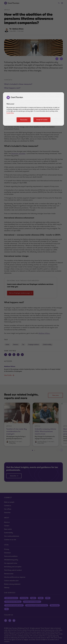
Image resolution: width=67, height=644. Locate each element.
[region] (33, 109)
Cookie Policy (10, 113)
